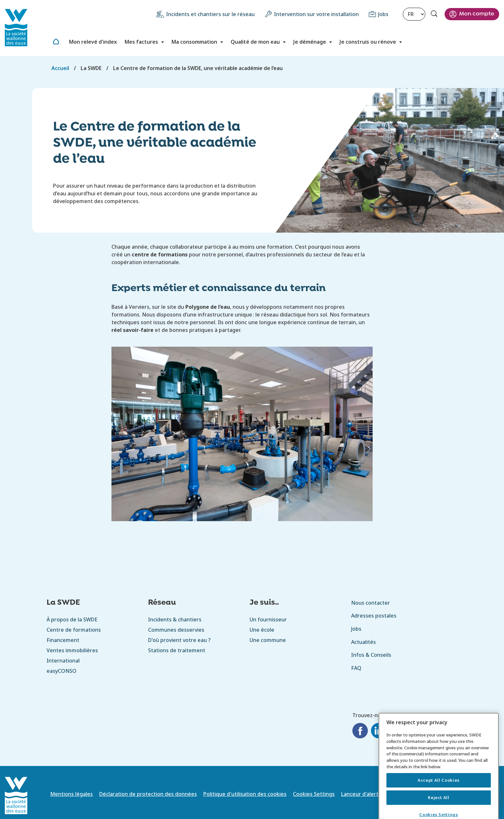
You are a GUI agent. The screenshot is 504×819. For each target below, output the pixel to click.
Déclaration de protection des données (148, 794)
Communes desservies (176, 630)
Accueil (60, 45)
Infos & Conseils (371, 655)
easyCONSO (62, 671)
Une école (262, 630)
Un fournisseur (268, 619)
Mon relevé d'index (93, 42)
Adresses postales (374, 616)
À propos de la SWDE (72, 619)
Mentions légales (71, 794)
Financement (63, 640)
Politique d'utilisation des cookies (245, 794)
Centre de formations (74, 630)
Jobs (383, 14)
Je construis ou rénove (368, 42)
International (63, 661)
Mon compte (477, 14)
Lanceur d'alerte (361, 794)
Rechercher (435, 14)
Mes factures (141, 42)
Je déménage (310, 42)
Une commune (268, 640)
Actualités (363, 642)
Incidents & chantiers (175, 619)
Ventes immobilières (72, 650)
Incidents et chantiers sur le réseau (210, 14)
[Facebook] (360, 732)
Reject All (439, 806)
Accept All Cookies (439, 788)
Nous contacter (371, 603)
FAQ (356, 668)
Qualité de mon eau (255, 42)
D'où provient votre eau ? (179, 640)
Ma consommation (194, 42)
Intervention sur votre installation (316, 14)
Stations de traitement (177, 650)
